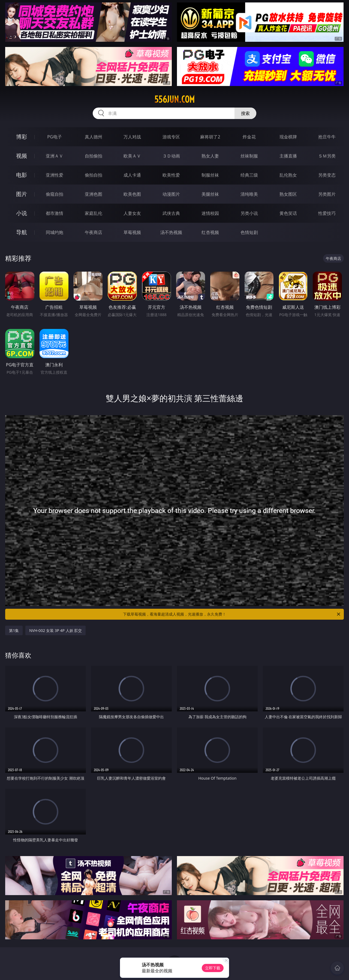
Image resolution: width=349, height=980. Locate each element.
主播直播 (288, 156)
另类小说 (249, 213)
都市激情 (55, 213)
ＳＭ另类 (327, 156)
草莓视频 (132, 232)
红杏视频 (210, 232)
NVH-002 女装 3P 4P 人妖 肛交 (55, 630)
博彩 (22, 137)
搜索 (245, 113)
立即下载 (213, 968)
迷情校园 (210, 213)
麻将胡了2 (210, 137)
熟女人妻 (210, 156)
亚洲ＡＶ (55, 156)
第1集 (14, 630)
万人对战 (132, 137)
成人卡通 (132, 175)
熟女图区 (288, 194)
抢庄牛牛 (327, 137)
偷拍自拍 (94, 175)
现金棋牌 (288, 137)
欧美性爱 (171, 175)
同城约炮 (55, 232)
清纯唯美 (249, 194)
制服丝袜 (210, 175)
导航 (22, 232)
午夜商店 (94, 232)
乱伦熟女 (288, 175)
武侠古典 (171, 213)
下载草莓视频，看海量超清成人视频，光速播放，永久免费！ (232, 614)
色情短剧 (249, 232)
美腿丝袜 (210, 194)
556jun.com (174, 99)
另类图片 (327, 194)
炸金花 (249, 137)
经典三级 (249, 175)
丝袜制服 (249, 156)
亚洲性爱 (55, 175)
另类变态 (327, 175)
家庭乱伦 (94, 213)
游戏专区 (171, 137)
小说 (22, 213)
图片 (22, 194)
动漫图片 (171, 194)
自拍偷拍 (94, 156)
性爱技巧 (327, 213)
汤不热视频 (171, 232)
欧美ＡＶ (132, 156)
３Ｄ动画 (171, 156)
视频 (22, 156)
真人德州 (94, 137)
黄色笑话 (288, 213)
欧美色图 (132, 194)
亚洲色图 (94, 194)
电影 (22, 175)
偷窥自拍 (55, 194)
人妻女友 (132, 213)
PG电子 (54, 137)
